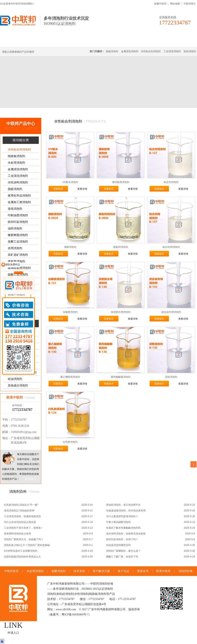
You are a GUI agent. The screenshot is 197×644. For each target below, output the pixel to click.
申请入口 (13, 633)
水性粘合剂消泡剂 (151, 51)
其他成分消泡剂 (18, 386)
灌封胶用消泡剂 (121, 182)
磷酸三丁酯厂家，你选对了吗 (122, 557)
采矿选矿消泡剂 (18, 255)
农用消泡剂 (15, 248)
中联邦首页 (15, 42)
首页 (19, 113)
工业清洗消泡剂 (172, 51)
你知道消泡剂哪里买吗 (118, 545)
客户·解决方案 (136, 42)
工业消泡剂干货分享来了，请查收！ (24, 528)
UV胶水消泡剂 (70, 182)
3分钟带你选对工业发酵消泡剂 (21, 551)
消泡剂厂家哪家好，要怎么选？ (123, 551)
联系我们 (31, 479)
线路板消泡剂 (64, 42)
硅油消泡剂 (15, 379)
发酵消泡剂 (58, 571)
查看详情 (82, 189)
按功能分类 (56, 113)
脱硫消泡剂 (112, 51)
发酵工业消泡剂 (18, 242)
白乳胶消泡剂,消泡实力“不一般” (21, 505)
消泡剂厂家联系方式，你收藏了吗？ (24, 539)
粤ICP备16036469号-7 (75, 615)
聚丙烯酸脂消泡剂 (121, 377)
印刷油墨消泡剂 (18, 215)
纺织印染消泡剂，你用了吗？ (122, 539)
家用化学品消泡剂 (19, 196)
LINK (13, 625)
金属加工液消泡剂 (19, 202)
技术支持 (79, 571)
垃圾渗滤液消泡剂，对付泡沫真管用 (126, 511)
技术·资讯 (159, 42)
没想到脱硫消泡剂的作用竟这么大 (22, 557)
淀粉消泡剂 (171, 377)
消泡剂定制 (112, 42)
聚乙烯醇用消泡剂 (70, 377)
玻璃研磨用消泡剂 (19, 268)
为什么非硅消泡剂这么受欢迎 (20, 522)
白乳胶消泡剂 (70, 442)
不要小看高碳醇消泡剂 (118, 522)
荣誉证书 (143, 571)
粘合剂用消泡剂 (171, 247)
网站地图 (175, 4)
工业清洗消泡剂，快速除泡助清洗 (22, 516)
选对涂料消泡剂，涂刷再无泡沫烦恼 (126, 534)
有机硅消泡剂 (39, 42)
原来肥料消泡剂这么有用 (17, 534)
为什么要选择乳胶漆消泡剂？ (122, 516)
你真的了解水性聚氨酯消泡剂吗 (123, 528)
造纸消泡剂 (190, 51)
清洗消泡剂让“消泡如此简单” (19, 511)
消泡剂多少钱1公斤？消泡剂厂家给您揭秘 (27, 545)
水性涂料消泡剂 (18, 182)
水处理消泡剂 (89, 42)
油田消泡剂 (15, 228)
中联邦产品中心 (36, 113)
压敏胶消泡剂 (70, 312)
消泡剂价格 (186, 571)
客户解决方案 (101, 571)
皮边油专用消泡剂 (171, 312)
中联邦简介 (190, 4)
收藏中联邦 (160, 4)
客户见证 (124, 571)
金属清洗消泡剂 (130, 51)
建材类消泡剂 (16, 261)
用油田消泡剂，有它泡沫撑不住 (123, 505)
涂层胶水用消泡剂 (121, 312)
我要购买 (58, 189)
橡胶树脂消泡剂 (18, 235)
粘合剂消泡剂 (171, 182)
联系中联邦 (180, 42)
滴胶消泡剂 (70, 247)
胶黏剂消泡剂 (121, 247)
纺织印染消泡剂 (18, 222)
